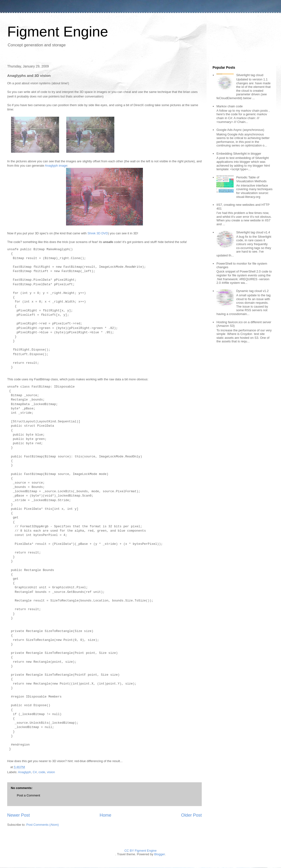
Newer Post (18, 815)
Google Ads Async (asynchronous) (240, 130)
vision (51, 772)
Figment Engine (58, 32)
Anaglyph (24, 772)
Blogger (159, 854)
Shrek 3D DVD (98, 233)
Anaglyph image (56, 166)
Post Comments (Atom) (43, 825)
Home (106, 815)
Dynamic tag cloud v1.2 (252, 291)
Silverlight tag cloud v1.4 (253, 232)
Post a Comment (28, 795)
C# (35, 772)
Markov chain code (229, 106)
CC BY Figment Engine (140, 851)
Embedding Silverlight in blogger (239, 154)
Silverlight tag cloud (250, 75)
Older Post (191, 815)
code (42, 772)
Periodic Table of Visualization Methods (251, 179)
